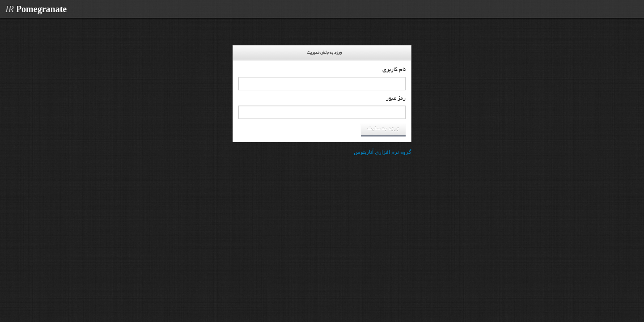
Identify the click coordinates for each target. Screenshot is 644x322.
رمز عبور (396, 99)
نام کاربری (394, 70)
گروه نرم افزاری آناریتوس (383, 152)
